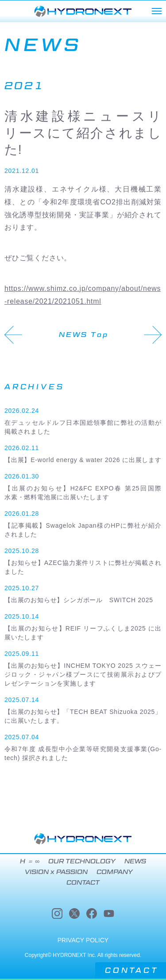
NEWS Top (84, 335)
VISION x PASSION (56, 872)
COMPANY (115, 872)
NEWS (135, 862)
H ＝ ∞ (30, 862)
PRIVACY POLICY (83, 940)
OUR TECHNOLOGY (82, 862)
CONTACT (132, 970)
